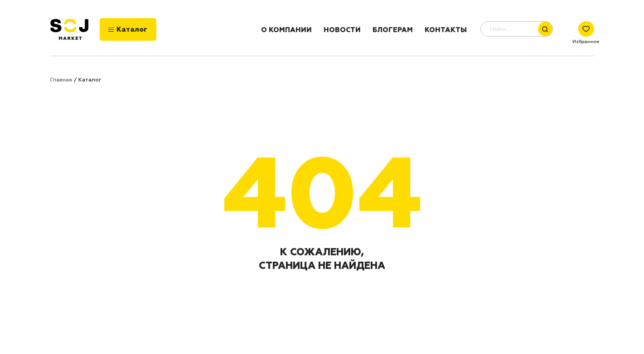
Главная (61, 80)
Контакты (446, 30)
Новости (342, 30)
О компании (286, 30)
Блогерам (393, 30)
